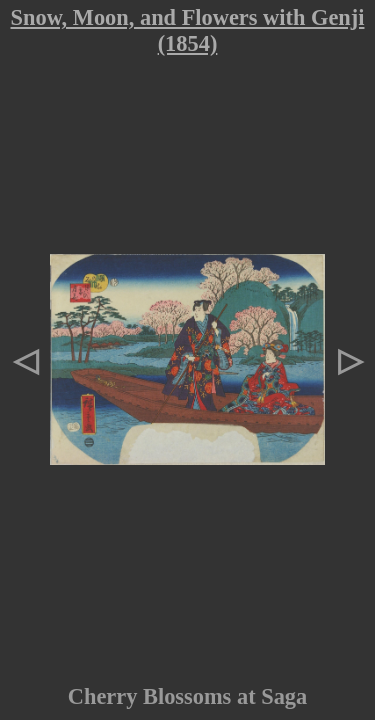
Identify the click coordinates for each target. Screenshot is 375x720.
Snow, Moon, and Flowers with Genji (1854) (188, 30)
